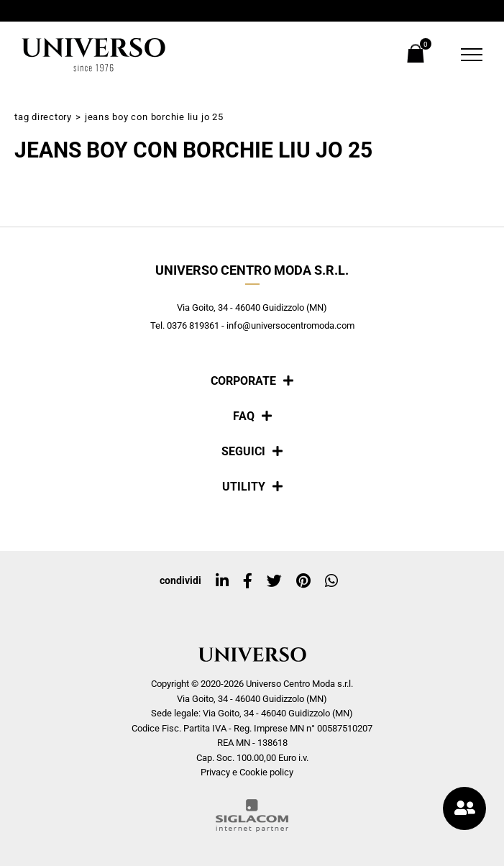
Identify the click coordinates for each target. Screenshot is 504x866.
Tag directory (43, 117)
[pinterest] (303, 581)
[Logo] (93, 55)
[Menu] (463, 55)
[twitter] (274, 581)
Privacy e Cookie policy (247, 772)
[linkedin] (222, 581)
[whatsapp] (331, 581)
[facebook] (248, 581)
